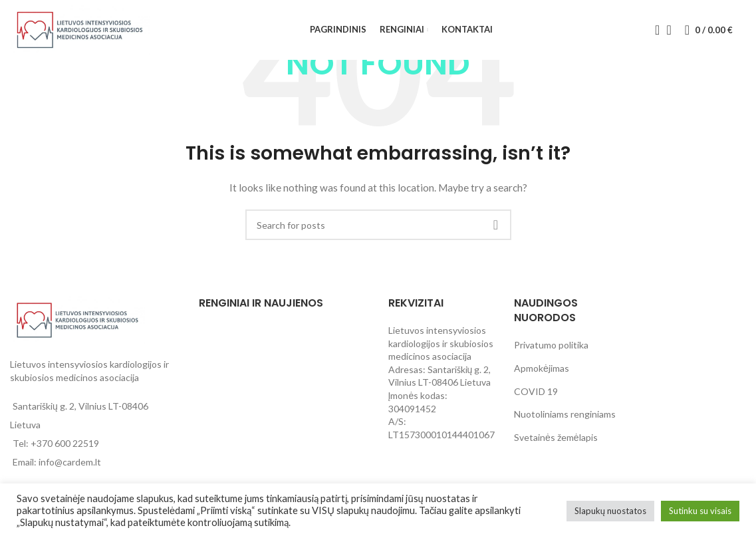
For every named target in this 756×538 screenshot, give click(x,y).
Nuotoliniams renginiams (565, 414)
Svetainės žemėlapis (556, 437)
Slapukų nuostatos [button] (610, 511)
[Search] (653, 30)
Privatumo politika (551, 345)
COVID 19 (536, 391)
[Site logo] (80, 29)
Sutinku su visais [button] (700, 511)
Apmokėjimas (542, 368)
